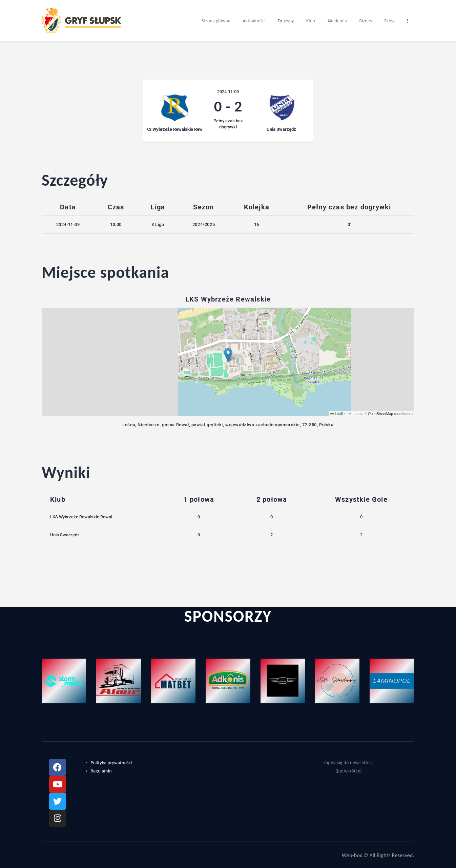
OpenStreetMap (380, 414)
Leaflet (338, 414)
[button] (228, 355)
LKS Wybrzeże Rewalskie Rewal (81, 517)
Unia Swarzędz (65, 535)
